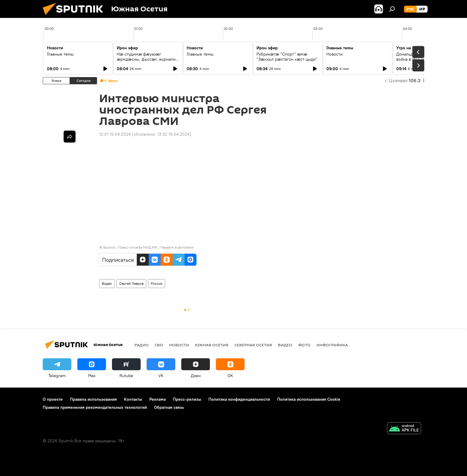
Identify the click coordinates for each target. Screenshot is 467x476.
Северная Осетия (253, 345)
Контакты (133, 399)
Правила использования (93, 399)
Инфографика (332, 345)
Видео (107, 283)
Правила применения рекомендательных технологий (95, 407)
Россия (157, 283)
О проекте (53, 399)
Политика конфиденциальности (239, 399)
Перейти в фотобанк (177, 247)
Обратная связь (169, 407)
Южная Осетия (212, 345)
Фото (304, 345)
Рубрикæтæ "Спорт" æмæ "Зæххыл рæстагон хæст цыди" (287, 57)
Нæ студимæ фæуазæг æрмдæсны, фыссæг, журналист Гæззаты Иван (148, 59)
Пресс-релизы (187, 399)
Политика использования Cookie (309, 399)
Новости (334, 54)
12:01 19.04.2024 (115, 134)
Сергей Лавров (131, 283)
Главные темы (60, 54)
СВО (159, 345)
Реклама (158, 399)
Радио (142, 345)
